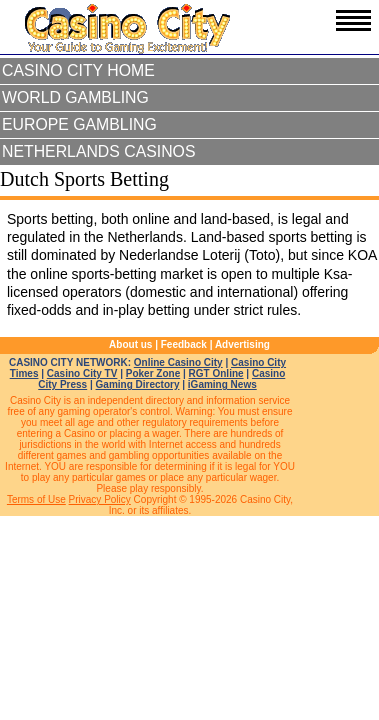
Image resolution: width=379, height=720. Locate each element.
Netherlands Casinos (99, 151)
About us (130, 344)
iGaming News (222, 384)
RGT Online (216, 373)
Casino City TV (82, 373)
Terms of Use (36, 499)
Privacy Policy (100, 499)
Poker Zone (153, 373)
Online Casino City (178, 362)
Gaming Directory (138, 384)
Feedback (184, 344)
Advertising (242, 344)
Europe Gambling (79, 124)
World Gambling (75, 97)
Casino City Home (78, 70)
